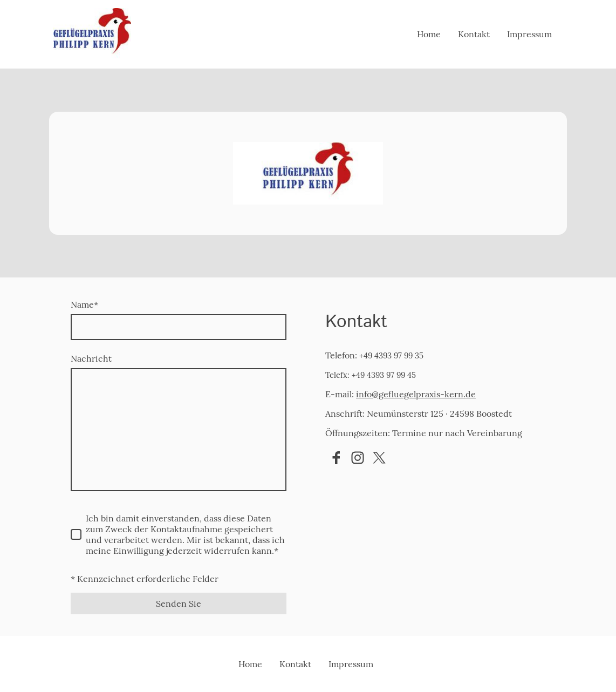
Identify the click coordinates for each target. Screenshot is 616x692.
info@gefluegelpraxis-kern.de (416, 394)
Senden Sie (179, 603)
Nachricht (91, 358)
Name (84, 304)
